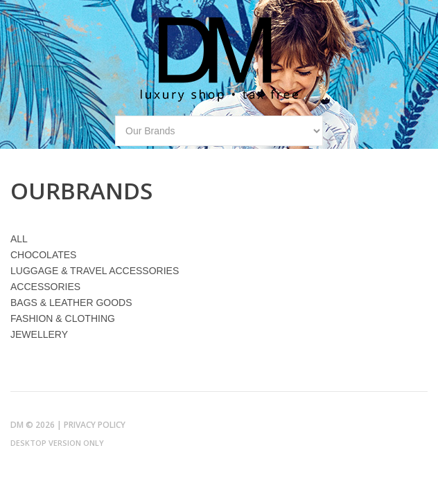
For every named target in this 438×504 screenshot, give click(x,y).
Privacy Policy (95, 425)
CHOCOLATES (43, 255)
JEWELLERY (39, 334)
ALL (19, 239)
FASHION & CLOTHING (63, 318)
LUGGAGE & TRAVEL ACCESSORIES (95, 271)
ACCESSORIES (45, 287)
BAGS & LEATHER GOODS (71, 303)
